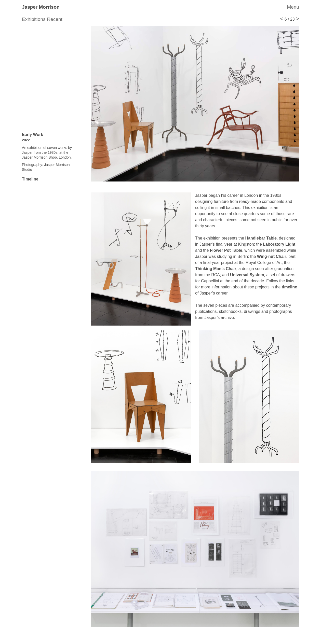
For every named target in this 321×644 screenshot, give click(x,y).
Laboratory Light (279, 244)
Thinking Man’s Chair (216, 269)
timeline (289, 287)
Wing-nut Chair (272, 256)
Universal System (247, 275)
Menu (293, 7)
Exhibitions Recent (42, 19)
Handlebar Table (261, 238)
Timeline (30, 179)
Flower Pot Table (226, 250)
